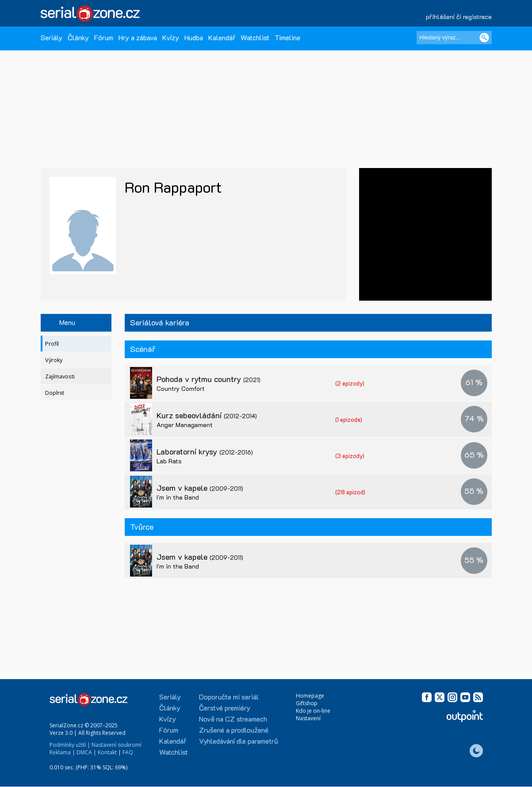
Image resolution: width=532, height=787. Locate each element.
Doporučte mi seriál (229, 697)
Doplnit (55, 393)
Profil (52, 344)
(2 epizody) (350, 383)
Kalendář (222, 37)
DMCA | (86, 752)
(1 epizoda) (349, 419)
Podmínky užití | (70, 745)
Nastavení (308, 718)
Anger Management (185, 425)
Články (78, 37)
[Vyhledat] (484, 38)
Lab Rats (169, 461)
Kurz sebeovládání (207, 415)
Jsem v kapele (200, 488)
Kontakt (107, 752)
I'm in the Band (178, 497)
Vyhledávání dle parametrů (239, 741)
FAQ (128, 752)
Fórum (104, 37)
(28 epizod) (350, 492)
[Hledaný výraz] (454, 38)
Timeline (287, 37)
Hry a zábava (138, 37)
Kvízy (171, 37)
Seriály (52, 37)
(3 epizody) (350, 456)
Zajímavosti (60, 376)
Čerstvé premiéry (225, 708)
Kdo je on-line (313, 711)
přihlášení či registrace (459, 17)
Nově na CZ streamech (233, 719)
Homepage (310, 696)
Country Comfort (181, 388)
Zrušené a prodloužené (234, 730)
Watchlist (255, 37)
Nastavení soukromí (117, 745)
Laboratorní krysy (205, 451)
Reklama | (62, 752)
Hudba (194, 37)
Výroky (54, 360)
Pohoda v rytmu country (209, 379)
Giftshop (307, 703)
